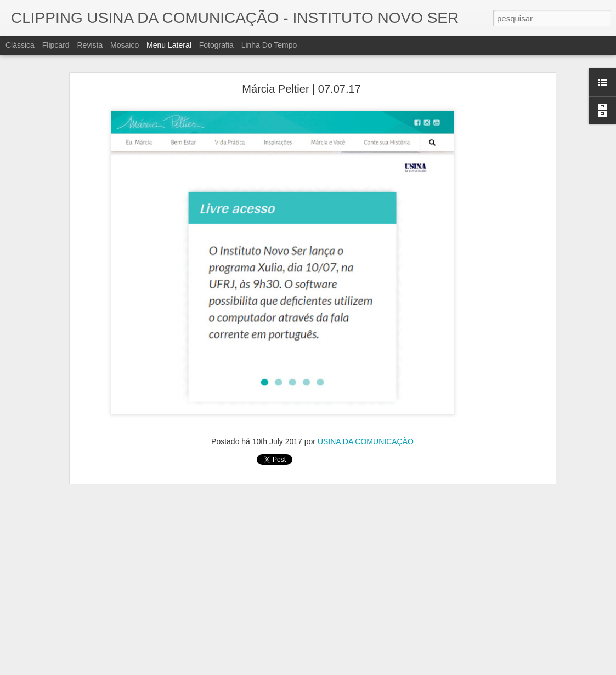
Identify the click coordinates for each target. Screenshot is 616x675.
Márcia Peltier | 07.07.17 (301, 89)
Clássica (20, 45)
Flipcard (56, 45)
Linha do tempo (269, 45)
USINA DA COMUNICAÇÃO (366, 441)
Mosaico (125, 45)
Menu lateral (169, 45)
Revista (90, 45)
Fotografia (216, 45)
